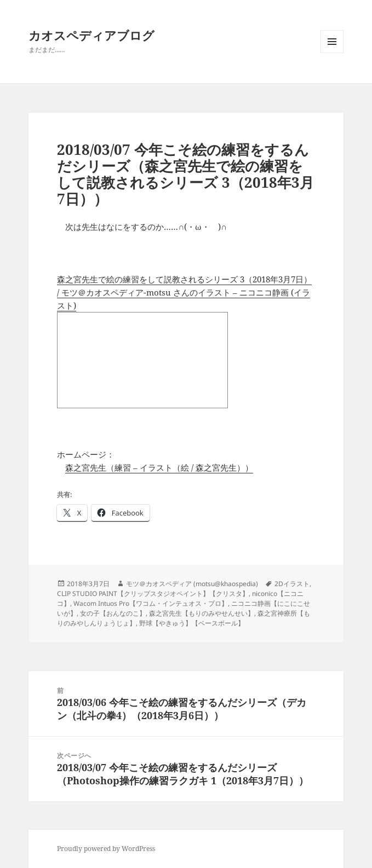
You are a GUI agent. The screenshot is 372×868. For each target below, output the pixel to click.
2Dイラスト (292, 584)
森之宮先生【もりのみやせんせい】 (202, 613)
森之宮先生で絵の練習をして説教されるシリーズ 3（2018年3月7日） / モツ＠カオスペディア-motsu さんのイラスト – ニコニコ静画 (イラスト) (184, 292)
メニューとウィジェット (332, 53)
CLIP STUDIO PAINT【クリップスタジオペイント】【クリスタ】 (153, 594)
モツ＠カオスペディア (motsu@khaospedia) (192, 584)
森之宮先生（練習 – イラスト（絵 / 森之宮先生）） (159, 467)
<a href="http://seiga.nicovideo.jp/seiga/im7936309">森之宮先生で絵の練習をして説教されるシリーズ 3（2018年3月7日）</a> (142, 360)
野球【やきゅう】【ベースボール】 (192, 623)
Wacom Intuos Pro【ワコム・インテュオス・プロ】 (151, 603)
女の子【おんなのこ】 (113, 613)
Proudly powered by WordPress (106, 849)
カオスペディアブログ (91, 35)
